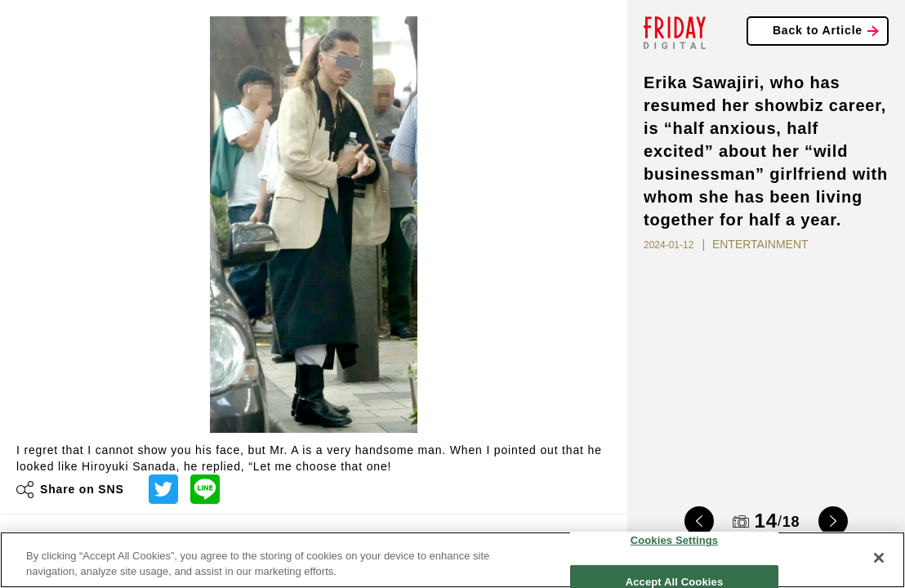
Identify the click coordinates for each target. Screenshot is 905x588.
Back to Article (818, 30)
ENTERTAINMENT (760, 244)
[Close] (879, 558)
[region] (452, 560)
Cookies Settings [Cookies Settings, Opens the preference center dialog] (675, 540)
